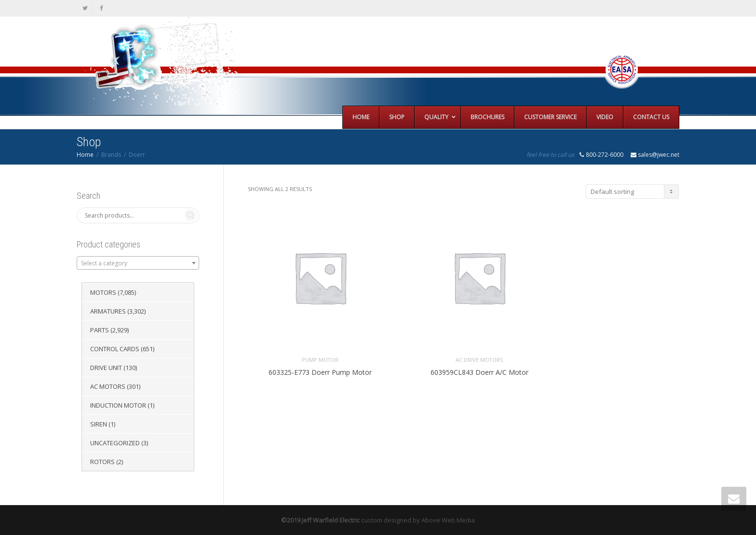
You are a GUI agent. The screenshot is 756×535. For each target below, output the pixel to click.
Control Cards (115, 349)
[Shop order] (632, 192)
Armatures (108, 311)
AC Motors (108, 386)
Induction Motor (118, 405)
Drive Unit (106, 368)
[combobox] (138, 263)
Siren (99, 424)
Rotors (102, 462)
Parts (100, 330)
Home (85, 155)
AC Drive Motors (479, 360)
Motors (103, 292)
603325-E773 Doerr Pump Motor (320, 372)
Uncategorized (115, 443)
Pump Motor (320, 360)
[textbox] (138, 263)
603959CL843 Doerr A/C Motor (479, 372)
